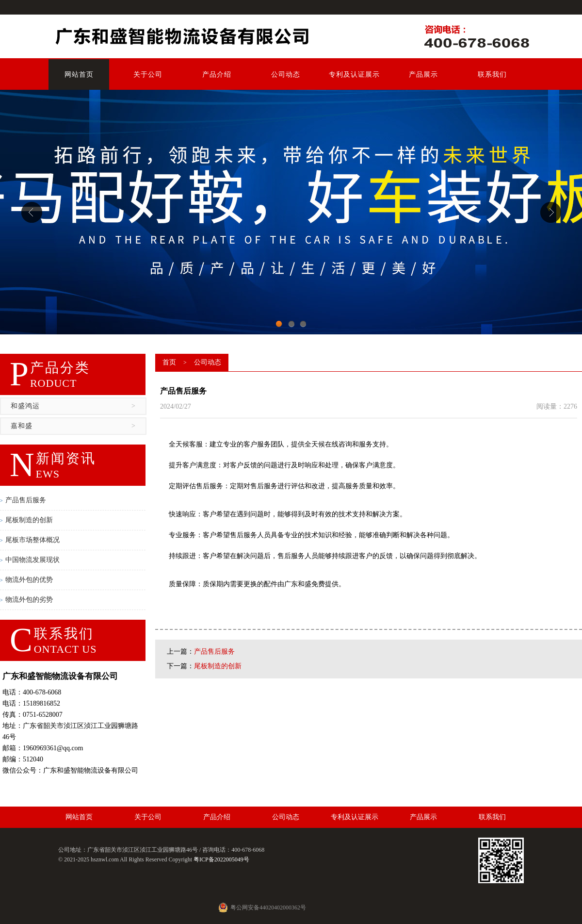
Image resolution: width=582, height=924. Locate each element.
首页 (169, 362)
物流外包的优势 (26, 580)
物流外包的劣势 (26, 600)
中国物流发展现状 (30, 560)
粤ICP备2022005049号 (221, 859)
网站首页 (79, 74)
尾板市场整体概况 (30, 540)
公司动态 (286, 74)
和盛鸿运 (73, 406)
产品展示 (423, 74)
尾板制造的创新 (26, 520)
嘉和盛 (73, 426)
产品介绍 (217, 74)
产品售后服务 (23, 500)
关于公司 (148, 74)
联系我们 (492, 74)
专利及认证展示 (354, 74)
